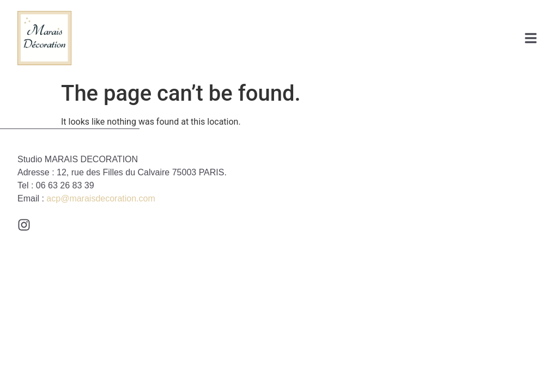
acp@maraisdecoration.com (101, 198)
